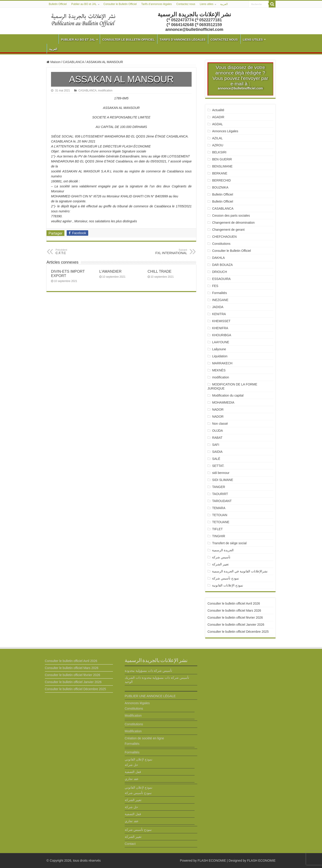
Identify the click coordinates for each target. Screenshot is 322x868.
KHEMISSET (221, 321)
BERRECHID (222, 180)
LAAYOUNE (221, 342)
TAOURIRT (221, 494)
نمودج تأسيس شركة (226, 578)
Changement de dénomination (233, 223)
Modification (133, 716)
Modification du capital (228, 395)
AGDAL (217, 124)
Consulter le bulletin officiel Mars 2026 (234, 611)
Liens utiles (207, 4)
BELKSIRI (219, 152)
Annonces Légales (225, 131)
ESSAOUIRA (221, 279)
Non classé (220, 424)
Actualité (218, 110)
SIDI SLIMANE (224, 480)
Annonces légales (137, 703)
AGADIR (218, 117)
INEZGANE (220, 300)
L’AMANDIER (110, 271)
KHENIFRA (220, 328)
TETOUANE (221, 522)
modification (105, 91)
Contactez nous (186, 4)
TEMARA (220, 508)
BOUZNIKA (220, 187)
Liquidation (220, 356)
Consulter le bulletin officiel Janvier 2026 (236, 625)
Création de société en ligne (144, 738)
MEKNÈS (219, 370)
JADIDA (218, 307)
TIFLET (217, 529)
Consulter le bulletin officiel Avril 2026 (234, 603)
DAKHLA (218, 258)
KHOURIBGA (222, 335)
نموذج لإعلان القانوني (139, 759)
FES (215, 286)
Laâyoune (219, 349)
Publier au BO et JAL (84, 4)
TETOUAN (220, 515)
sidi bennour (221, 473)
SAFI (216, 445)
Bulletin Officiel (58, 4)
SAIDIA (217, 452)
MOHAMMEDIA (223, 402)
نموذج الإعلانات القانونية (228, 585)
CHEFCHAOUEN (224, 237)
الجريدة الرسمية (223, 550)
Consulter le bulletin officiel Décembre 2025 (238, 632)
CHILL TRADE (160, 271)
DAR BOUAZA (222, 265)
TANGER (218, 487)
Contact (130, 844)
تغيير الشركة (220, 564)
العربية (224, 4)
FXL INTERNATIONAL (164, 252)
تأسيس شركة (221, 557)
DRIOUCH (219, 272)
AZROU (218, 145)
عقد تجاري (132, 779)
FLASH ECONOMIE (212, 861)
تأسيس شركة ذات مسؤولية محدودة (149, 671)
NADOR (218, 409)
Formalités (219, 293)
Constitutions (221, 244)
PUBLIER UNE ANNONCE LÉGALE (150, 696)
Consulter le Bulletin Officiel (120, 4)
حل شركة (131, 765)
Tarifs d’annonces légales (157, 4)
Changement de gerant (228, 230)
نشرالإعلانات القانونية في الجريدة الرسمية (240, 571)
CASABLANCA (73, 62)
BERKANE (220, 173)
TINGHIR (219, 536)
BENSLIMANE (222, 166)
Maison (54, 62)
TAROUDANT (222, 501)
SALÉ (216, 459)
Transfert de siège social (229, 543)
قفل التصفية (133, 772)
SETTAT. (218, 466)
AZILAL (217, 138)
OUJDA (217, 431)
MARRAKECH (222, 363)
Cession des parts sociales (231, 216)
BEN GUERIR (222, 159)
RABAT (217, 438)
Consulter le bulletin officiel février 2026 (235, 618)
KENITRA (219, 314)
